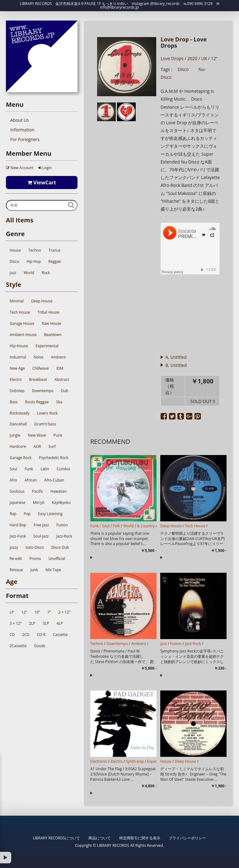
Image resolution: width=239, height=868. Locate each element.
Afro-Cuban (54, 480)
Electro (16, 379)
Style (14, 285)
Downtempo (42, 391)
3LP (46, 623)
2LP (32, 623)
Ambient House (23, 335)
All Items (20, 220)
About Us (20, 120)
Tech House (20, 312)
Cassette (60, 635)
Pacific (37, 491)
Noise (39, 357)
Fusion (62, 525)
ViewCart (42, 183)
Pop (27, 514)
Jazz (13, 273)
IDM (60, 368)
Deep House (42, 301)
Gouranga (168, 279)
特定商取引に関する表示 (140, 838)
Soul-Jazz (41, 536)
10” (37, 612)
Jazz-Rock (64, 536)
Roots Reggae (37, 402)
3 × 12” (16, 623)
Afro (13, 480)
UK (204, 58)
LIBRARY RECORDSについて (56, 838)
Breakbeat (38, 379)
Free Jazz (41, 525)
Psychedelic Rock (54, 458)
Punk (58, 435)
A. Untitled (176, 357)
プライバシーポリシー (187, 838)
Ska (59, 402)
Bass (14, 402)
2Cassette (18, 646)
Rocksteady (19, 413)
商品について (100, 838)
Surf (52, 446)
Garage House (22, 323)
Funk (29, 469)
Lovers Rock (47, 413)
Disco (14, 261)
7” (49, 612)
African (31, 480)
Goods (40, 646)
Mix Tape (53, 570)
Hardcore (18, 446)
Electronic (99, 761)
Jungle (15, 435)
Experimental (47, 346)
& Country (146, 526)
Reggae (55, 261)
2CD (26, 635)
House (15, 250)
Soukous (17, 491)
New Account (20, 168)
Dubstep (17, 391)
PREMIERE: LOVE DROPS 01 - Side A (202, 279)
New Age (17, 368)
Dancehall (18, 424)
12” (24, 612)
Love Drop (175, 39)
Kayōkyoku (61, 503)
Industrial (18, 357)
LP (12, 612)
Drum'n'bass (45, 424)
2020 (192, 58)
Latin (45, 469)
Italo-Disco (35, 547)
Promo (35, 559)
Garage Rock (21, 458)
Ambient (58, 357)
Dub (65, 391)
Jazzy (14, 547)
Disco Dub (60, 547)
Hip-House (19, 346)
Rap (13, 514)
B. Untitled (176, 365)
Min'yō (38, 503)
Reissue (16, 570)
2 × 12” (64, 612)
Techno (35, 250)
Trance (54, 250)
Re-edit (16, 559)
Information (22, 130)
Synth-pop (135, 761)
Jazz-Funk (18, 536)
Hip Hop (34, 261)
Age (12, 582)
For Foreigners (25, 139)
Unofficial (57, 559)
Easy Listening (50, 514)
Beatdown (53, 335)
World (29, 273)
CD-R (41, 635)
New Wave (37, 435)
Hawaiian (59, 491)
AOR (37, 446)
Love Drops (172, 58)
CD (12, 635)
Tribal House (48, 312)
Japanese (17, 503)
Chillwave (41, 368)
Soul (13, 469)
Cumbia (63, 469)
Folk (117, 526)
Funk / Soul (100, 526)
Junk (34, 570)
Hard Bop (18, 525)
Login (45, 168)
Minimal (17, 301)
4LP (60, 623)
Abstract (62, 379)
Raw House (51, 323)
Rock (46, 273)
